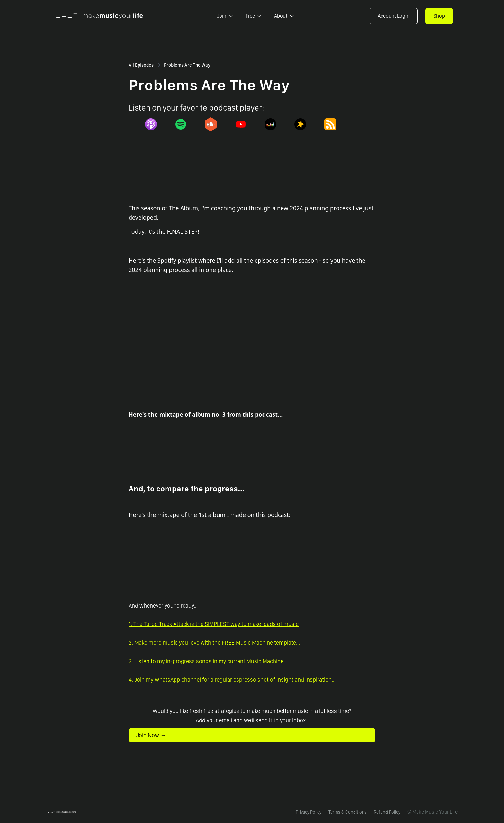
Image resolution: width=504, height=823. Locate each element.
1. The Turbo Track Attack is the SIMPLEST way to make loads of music (214, 624)
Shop (439, 16)
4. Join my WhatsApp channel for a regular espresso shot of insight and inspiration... (232, 679)
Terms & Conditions (348, 812)
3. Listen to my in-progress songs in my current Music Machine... (208, 661)
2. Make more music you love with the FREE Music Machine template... (214, 642)
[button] (225, 16)
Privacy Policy (309, 812)
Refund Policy (387, 812)
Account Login (394, 16)
